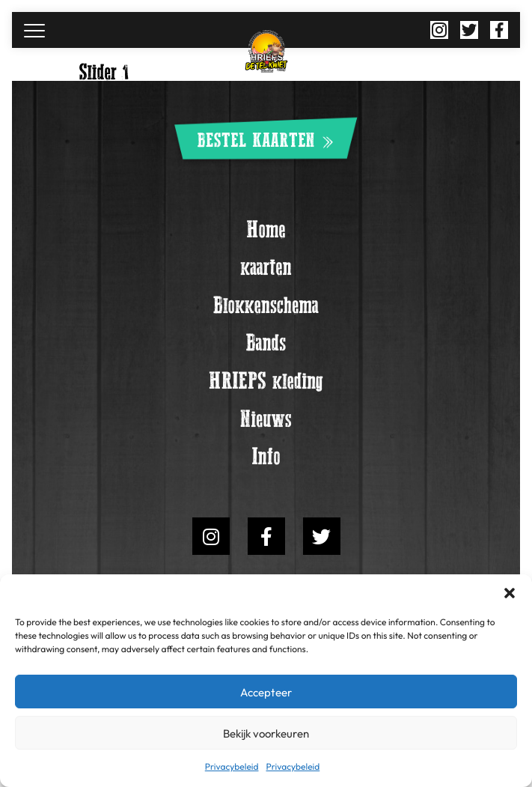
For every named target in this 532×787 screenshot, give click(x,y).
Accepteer (266, 692)
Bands (266, 345)
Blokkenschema (266, 306)
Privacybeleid (232, 766)
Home (266, 230)
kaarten (266, 268)
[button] (510, 593)
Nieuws (266, 422)
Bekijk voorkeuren (266, 733)
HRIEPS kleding (266, 383)
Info (266, 461)
